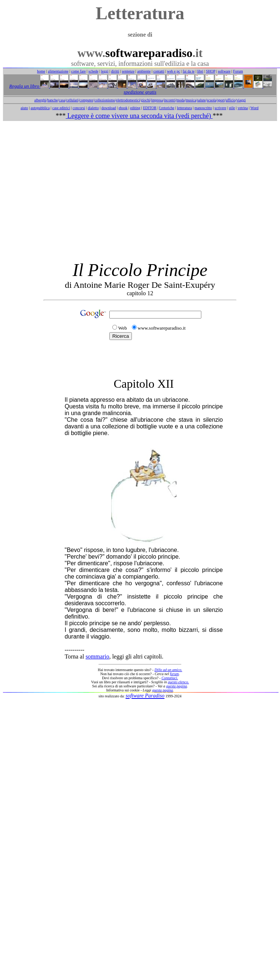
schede (93, 71)
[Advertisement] (139, 190)
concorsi (79, 108)
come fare (79, 71)
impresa (157, 100)
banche (52, 100)
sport (221, 100)
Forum (238, 71)
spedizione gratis (140, 92)
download (108, 108)
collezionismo (105, 100)
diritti (115, 71)
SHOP (210, 71)
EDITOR (150, 108)
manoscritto (203, 108)
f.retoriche (167, 108)
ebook (123, 108)
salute (202, 100)
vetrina (243, 108)
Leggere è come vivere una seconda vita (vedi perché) (139, 116)
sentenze (128, 71)
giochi (145, 100)
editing (135, 108)
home (41, 71)
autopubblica (40, 108)
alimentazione (58, 71)
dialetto (93, 108)
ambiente (144, 71)
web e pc (174, 71)
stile (232, 108)
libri (200, 71)
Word (255, 108)
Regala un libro (25, 86)
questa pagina (177, 686)
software (224, 71)
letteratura (185, 108)
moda (181, 100)
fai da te (189, 71)
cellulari (72, 100)
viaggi (241, 100)
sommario (98, 656)
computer (86, 100)
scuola (212, 100)
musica (191, 100)
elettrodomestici (128, 100)
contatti (159, 71)
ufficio (231, 100)
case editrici (61, 108)
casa (62, 100)
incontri (170, 100)
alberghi (40, 100)
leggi (105, 71)
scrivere (221, 108)
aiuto (24, 108)
